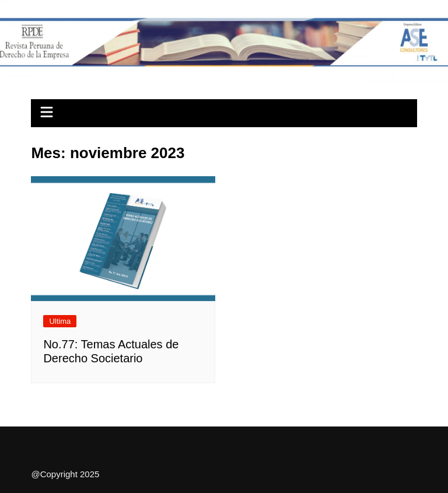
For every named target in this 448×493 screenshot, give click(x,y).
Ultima (60, 321)
